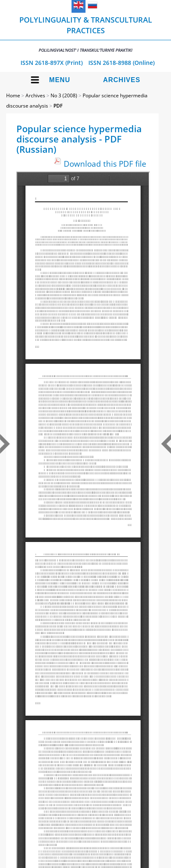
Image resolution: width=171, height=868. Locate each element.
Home (13, 95)
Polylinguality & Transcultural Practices (85, 34)
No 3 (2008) (64, 95)
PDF (58, 106)
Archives (122, 80)
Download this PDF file (105, 164)
